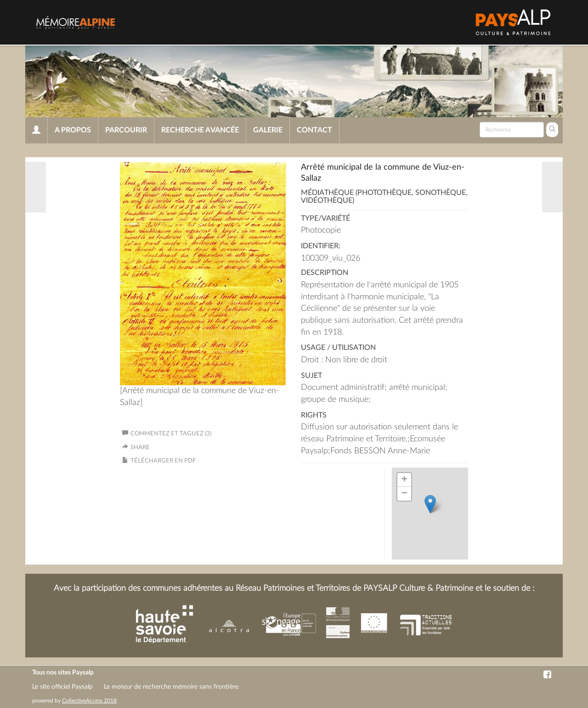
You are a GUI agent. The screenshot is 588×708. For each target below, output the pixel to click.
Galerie (268, 130)
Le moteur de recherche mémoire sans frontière (171, 687)
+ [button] (404, 480)
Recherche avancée (200, 130)
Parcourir (126, 130)
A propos (73, 130)
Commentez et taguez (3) (167, 434)
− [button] (404, 494)
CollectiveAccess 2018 (89, 701)
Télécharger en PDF (163, 461)
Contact (314, 130)
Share (140, 448)
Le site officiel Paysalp (62, 687)
